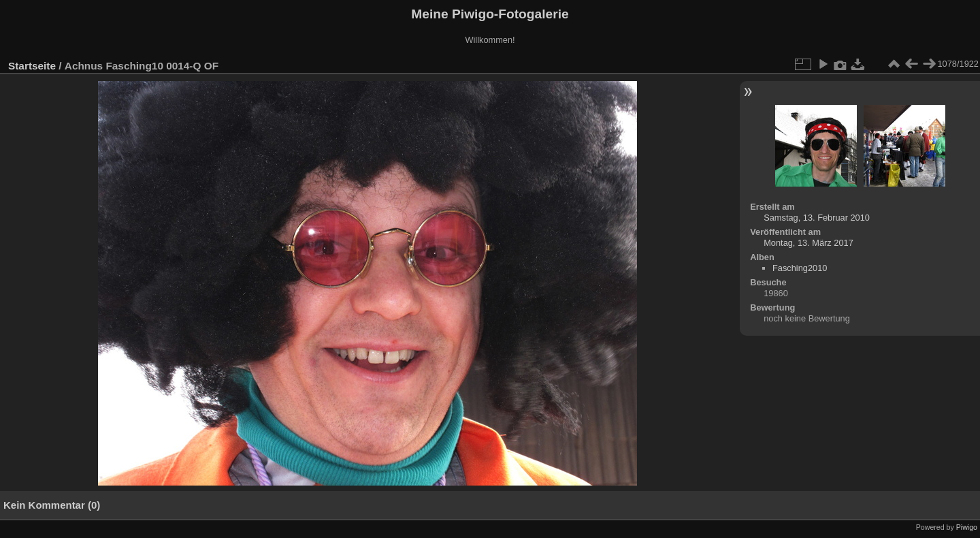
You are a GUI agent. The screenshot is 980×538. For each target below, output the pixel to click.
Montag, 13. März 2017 (808, 243)
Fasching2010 (800, 268)
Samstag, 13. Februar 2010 (817, 218)
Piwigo (967, 527)
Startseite (32, 66)
